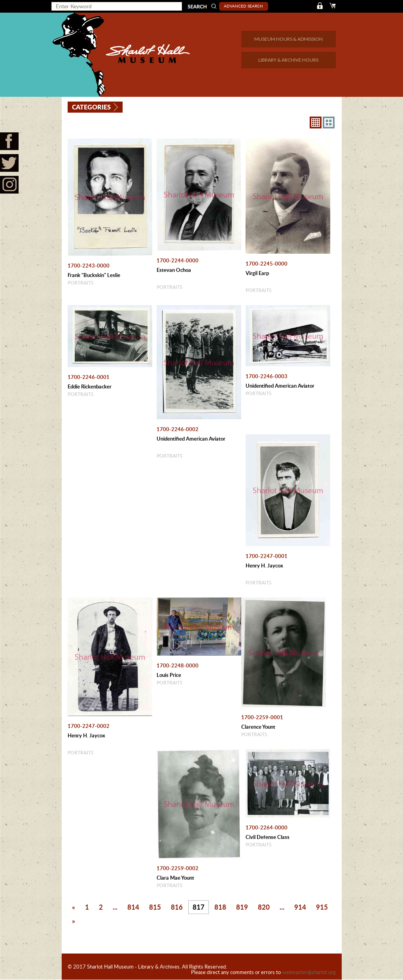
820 (264, 907)
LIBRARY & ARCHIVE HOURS (288, 60)
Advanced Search (244, 6)
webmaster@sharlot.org (309, 972)
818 (220, 907)
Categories (92, 106)
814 (133, 907)
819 (242, 907)
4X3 (329, 122)
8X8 (316, 122)
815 (155, 907)
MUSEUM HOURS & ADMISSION (289, 39)
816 (177, 907)
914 (300, 907)
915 (322, 907)
